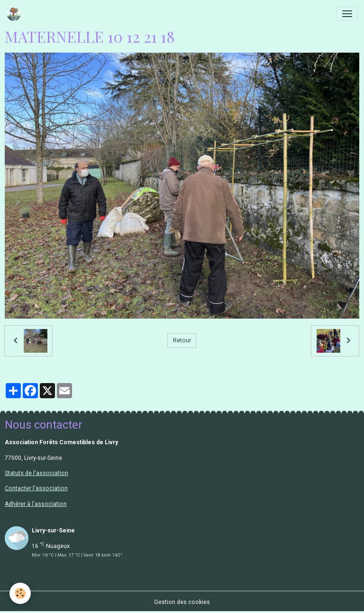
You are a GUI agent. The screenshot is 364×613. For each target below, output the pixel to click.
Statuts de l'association (36, 473)
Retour (182, 340)
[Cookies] (20, 593)
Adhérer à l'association (36, 504)
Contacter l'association (36, 488)
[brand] (15, 14)
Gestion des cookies (182, 602)
